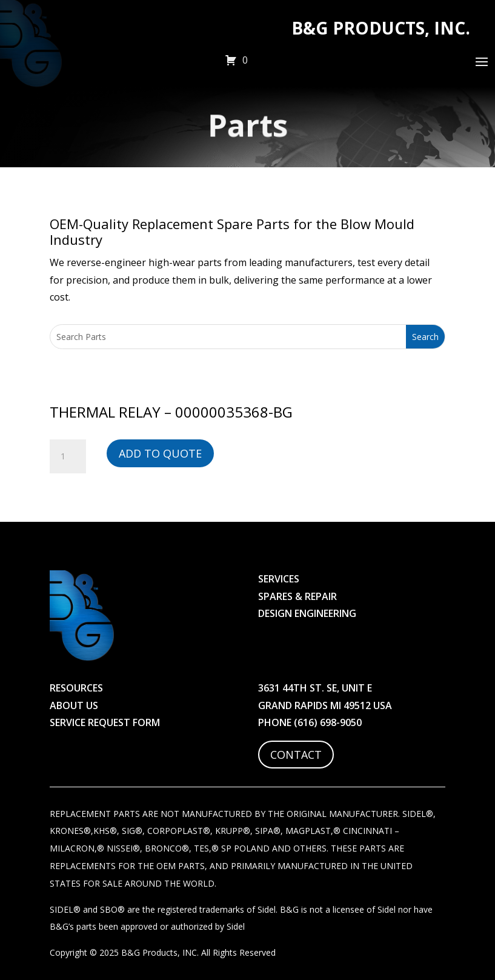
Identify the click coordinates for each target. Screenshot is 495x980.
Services (279, 579)
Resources (76, 688)
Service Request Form (105, 722)
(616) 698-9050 (328, 722)
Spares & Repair (297, 596)
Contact (296, 755)
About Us (74, 705)
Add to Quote (160, 453)
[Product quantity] (68, 456)
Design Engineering (307, 613)
